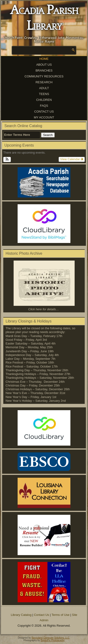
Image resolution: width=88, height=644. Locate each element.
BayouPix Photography (53, 640)
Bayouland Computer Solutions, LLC (50, 638)
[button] (7, 159)
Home (44, 59)
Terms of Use (60, 615)
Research (44, 82)
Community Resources (44, 76)
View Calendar (72, 159)
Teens (44, 94)
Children (44, 100)
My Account (44, 117)
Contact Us (44, 112)
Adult (44, 88)
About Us (44, 65)
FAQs (44, 106)
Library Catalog (21, 615)
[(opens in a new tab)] (44, 224)
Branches (44, 70)
